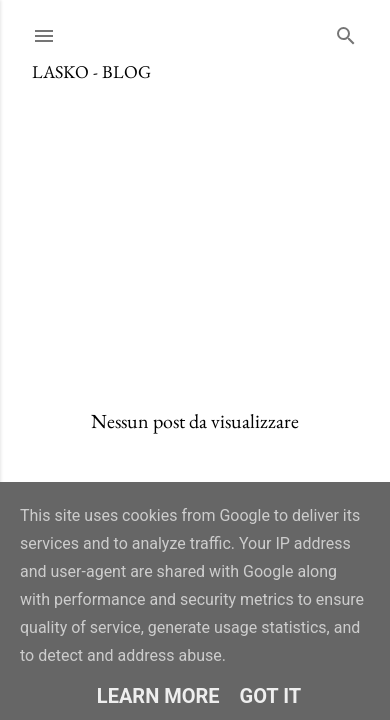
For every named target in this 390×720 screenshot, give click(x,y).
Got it (271, 696)
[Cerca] (346, 31)
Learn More (158, 696)
